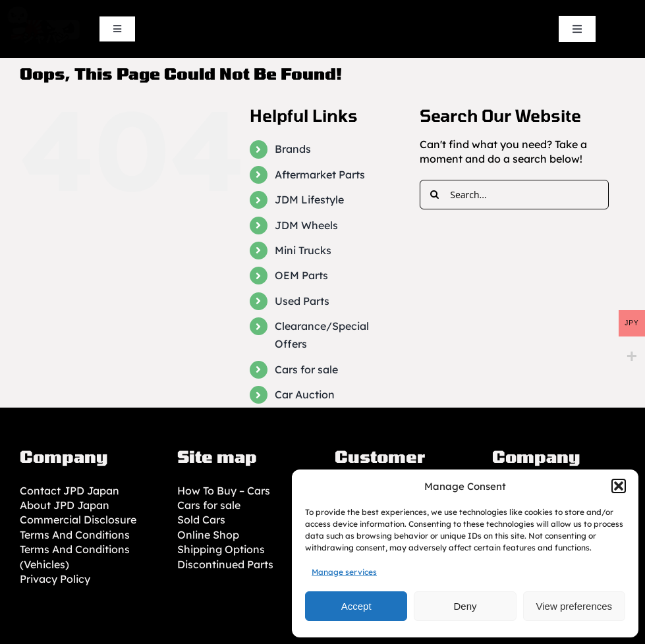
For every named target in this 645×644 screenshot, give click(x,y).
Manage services (344, 572)
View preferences (575, 606)
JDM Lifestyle (309, 200)
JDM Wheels (306, 225)
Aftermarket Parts (320, 174)
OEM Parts (301, 275)
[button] (619, 486)
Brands (293, 149)
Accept (356, 606)
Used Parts (302, 301)
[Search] (435, 195)
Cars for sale (306, 369)
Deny (465, 606)
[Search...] (514, 195)
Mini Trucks (303, 250)
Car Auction (305, 394)
